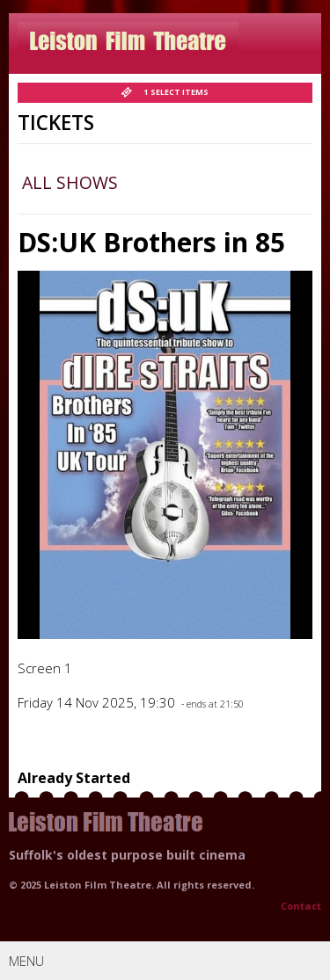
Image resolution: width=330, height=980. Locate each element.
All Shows (70, 182)
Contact (301, 906)
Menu (167, 960)
